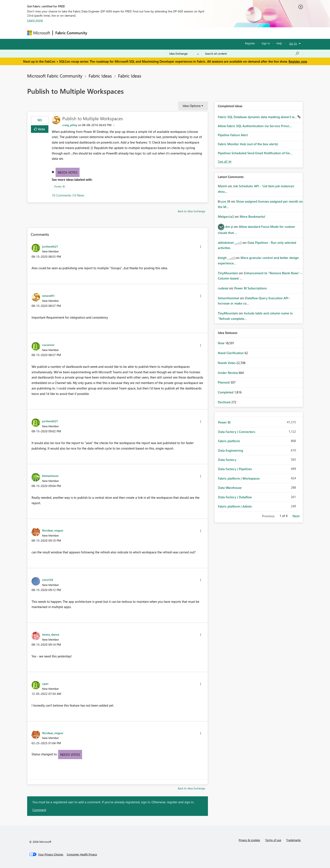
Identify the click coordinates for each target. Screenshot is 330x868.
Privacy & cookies (249, 840)
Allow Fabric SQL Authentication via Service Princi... (255, 126)
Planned (224, 382)
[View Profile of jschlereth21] (50, 246)
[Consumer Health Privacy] (82, 854)
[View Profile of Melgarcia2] (226, 216)
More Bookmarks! (253, 216)
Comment (39, 810)
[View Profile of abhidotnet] (226, 243)
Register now (298, 61)
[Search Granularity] (184, 54)
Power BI (60, 186)
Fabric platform (229, 441)
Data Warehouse (230, 488)
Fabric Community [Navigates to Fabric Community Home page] (71, 33)
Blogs (170, 33)
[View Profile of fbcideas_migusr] (53, 530)
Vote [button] (41, 129)
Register (250, 43)
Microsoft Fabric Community (55, 76)
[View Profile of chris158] (48, 580)
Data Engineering (231, 450)
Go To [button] (293, 43)
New (222, 343)
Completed (226, 392)
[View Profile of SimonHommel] (228, 298)
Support (204, 33)
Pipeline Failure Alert (233, 135)
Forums (97, 33)
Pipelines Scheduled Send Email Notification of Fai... (255, 153)
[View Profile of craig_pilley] (70, 125)
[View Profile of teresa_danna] (51, 634)
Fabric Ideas (100, 76)
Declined (225, 402)
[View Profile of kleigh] (222, 258)
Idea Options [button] (192, 106)
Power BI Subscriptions (250, 288)
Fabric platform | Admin (235, 506)
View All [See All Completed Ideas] (225, 162)
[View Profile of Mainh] (222, 186)
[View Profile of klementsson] (50, 476)
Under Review (228, 373)
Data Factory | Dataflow (235, 497)
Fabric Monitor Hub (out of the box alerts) (248, 144)
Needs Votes (68, 172)
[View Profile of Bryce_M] (224, 201)
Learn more (35, 20)
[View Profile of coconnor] (48, 345)
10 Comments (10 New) (68, 195)
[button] (201, 247)
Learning (186, 33)
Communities (151, 33)
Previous (268, 516)
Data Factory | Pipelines (235, 469)
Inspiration (115, 33)
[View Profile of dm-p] (229, 227)
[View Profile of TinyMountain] (228, 273)
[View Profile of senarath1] (48, 295)
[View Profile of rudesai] (223, 288)
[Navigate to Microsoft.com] (39, 33)
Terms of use (273, 840)
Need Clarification (231, 353)
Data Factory (227, 460)
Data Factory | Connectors (237, 432)
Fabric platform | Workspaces (239, 478)
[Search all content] (252, 54)
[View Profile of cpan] (45, 683)
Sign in (266, 43)
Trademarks (293, 840)
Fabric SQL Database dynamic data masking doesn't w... (258, 117)
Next (296, 516)
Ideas (132, 33)
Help (279, 43)
